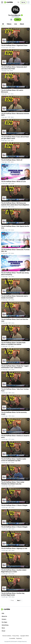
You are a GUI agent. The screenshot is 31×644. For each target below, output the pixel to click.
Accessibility (12, 638)
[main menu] (2, 2)
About (22, 24)
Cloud (3, 631)
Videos (9, 24)
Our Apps (4, 622)
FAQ (3, 613)
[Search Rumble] (18, 2)
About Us (4, 616)
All (3, 24)
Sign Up (23, 2)
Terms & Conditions (7, 636)
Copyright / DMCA (24, 636)
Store (3, 628)
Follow (18, 19)
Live (16, 24)
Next (19, 600)
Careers (4, 619)
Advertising (5, 625)
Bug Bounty (19, 638)
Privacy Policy (16, 636)
